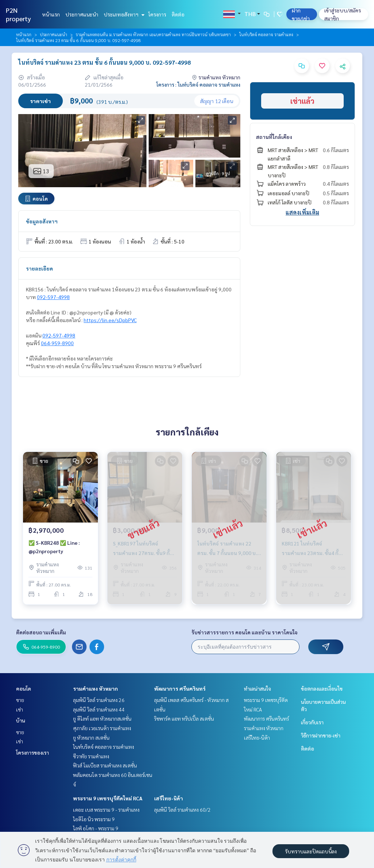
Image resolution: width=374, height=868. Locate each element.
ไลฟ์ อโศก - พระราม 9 (96, 828)
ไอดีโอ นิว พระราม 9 (94, 819)
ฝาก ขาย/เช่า (301, 14)
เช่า (20, 709)
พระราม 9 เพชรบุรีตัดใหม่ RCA (108, 798)
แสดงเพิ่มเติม (302, 212)
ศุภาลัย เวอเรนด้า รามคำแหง (102, 728)
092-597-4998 (53, 297)
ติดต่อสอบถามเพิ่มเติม (41, 632)
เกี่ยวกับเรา (312, 722)
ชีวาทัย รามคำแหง (91, 756)
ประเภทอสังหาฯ (123, 14)
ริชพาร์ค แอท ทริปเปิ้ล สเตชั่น (184, 718)
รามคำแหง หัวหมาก (96, 688)
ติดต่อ (178, 14)
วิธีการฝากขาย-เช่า (321, 735)
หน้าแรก (51, 14)
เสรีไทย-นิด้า (169, 798)
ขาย (20, 700)
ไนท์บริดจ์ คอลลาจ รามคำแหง (266, 34)
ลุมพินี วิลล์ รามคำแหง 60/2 (182, 809)
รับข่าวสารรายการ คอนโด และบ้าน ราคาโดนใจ (245, 632)
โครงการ (157, 14)
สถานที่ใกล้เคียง (274, 137)
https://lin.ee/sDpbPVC (110, 320)
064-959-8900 (57, 343)
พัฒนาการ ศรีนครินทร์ (180, 688)
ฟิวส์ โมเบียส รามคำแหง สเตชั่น (105, 765)
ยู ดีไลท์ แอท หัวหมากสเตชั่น (102, 718)
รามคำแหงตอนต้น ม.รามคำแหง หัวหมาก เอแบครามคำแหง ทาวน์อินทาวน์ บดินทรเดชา (153, 34)
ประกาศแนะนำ (82, 14)
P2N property (18, 14)
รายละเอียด (39, 268)
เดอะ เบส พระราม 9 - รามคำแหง (106, 809)
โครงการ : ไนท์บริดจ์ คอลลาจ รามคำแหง (198, 84)
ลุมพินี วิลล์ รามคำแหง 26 (99, 700)
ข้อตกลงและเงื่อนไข (322, 688)
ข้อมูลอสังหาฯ (42, 221)
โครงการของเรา (33, 752)
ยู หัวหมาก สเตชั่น (91, 737)
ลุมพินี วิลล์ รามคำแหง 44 (99, 709)
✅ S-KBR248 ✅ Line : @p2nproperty (54, 547)
